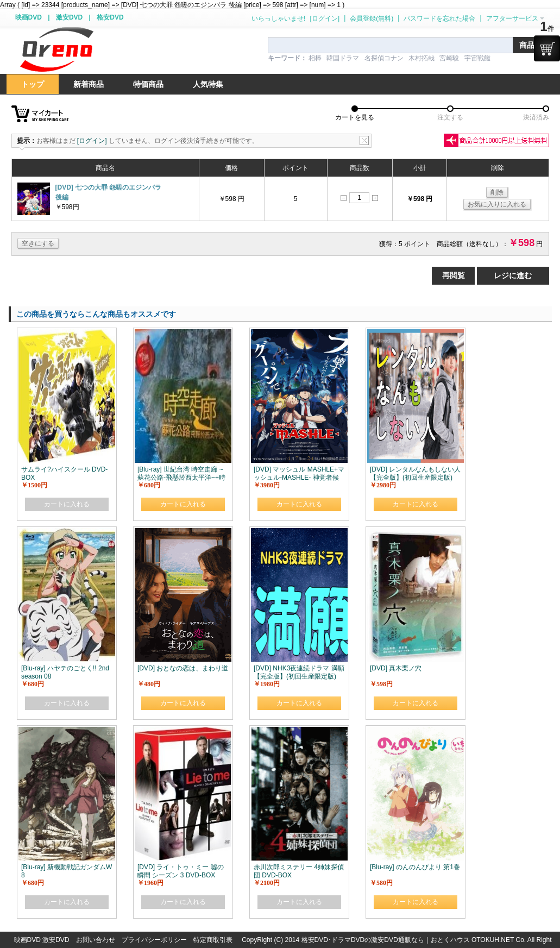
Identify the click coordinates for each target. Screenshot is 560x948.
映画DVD (29, 17)
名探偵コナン (384, 58)
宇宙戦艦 (477, 58)
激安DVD (69, 17)
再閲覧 (454, 275)
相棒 (315, 58)
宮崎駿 (449, 58)
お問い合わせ (96, 940)
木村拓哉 (421, 58)
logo (56, 50)
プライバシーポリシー (154, 940)
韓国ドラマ (343, 58)
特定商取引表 (213, 940)
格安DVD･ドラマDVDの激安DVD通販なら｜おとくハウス (386, 940)
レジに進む (513, 275)
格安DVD (110, 17)
